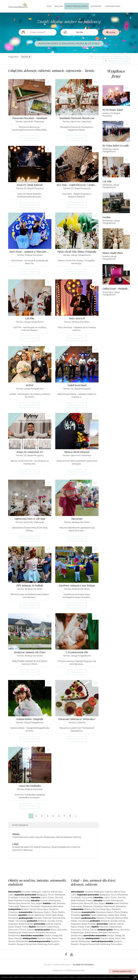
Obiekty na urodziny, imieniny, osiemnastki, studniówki (37, 882)
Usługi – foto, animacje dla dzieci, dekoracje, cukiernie (93, 882)
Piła (60, 938)
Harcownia (77, 519)
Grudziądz (13, 897)
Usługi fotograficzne (81, 255)
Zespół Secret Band (77, 385)
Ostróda (18, 938)
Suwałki (51, 921)
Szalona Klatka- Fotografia (30, 719)
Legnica (46, 892)
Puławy (27, 900)
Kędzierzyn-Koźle (43, 915)
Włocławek (60, 895)
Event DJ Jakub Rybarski (30, 185)
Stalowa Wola (59, 918)
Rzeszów (38, 918)
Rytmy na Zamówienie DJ (30, 452)
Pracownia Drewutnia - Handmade (30, 118)
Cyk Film (30, 318)
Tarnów (26, 57)
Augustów (13, 924)
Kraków (106, 113)
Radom (47, 912)
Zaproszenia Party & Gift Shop (30, 519)
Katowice (41, 927)
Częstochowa (53, 927)
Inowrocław (24, 897)
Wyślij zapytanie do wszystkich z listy (109, 56)
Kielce (54, 930)
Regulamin (58, 970)
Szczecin (55, 941)
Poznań (41, 938)
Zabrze (30, 930)
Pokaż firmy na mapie (117, 61)
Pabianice (25, 906)
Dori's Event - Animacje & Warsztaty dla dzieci (30, 252)
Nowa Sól (26, 903)
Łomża (59, 921)
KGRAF (30, 385)
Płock (54, 912)
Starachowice (28, 932)
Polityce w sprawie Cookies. (119, 977)
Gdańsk (50, 924)
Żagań (39, 903)
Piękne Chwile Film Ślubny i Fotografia (77, 252)
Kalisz (49, 938)
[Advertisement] (55, 868)
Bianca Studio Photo (113, 253)
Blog (49, 6)
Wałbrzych (36, 892)
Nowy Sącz (108, 292)
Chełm (51, 897)
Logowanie (96, 6)
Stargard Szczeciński (27, 944)
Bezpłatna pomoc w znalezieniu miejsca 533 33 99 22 (69, 43)
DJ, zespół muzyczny (34, 188)
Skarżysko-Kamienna (46, 932)
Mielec (11, 921)
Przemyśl (47, 918)
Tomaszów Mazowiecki (41, 906)
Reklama (59, 6)
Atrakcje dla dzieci (34, 255)
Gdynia (57, 924)
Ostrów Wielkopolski (18, 941)
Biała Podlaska (15, 900)
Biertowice (108, 221)
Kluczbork (13, 918)
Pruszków (13, 915)
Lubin (11, 895)
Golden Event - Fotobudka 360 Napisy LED (116, 289)
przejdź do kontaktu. (84, 965)
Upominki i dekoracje (34, 122)
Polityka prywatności (75, 970)
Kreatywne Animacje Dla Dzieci (30, 652)
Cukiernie (81, 722)
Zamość (59, 897)
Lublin (44, 897)
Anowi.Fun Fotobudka (30, 786)
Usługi (15, 844)
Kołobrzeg (42, 944)
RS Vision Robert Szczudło (116, 146)
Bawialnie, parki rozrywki (31, 837)
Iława (11, 938)
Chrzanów (13, 912)
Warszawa (38, 912)
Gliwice (23, 930)
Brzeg (60, 915)
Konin (55, 938)
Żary (33, 903)
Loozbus (107, 217)
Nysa (54, 915)
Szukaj (111, 32)
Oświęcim (53, 909)
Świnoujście (54, 944)
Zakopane (107, 185)
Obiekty (16, 834)
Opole (31, 915)
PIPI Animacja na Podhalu (30, 586)
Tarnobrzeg (21, 921)
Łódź (54, 903)
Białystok (42, 921)
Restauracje (50, 837)
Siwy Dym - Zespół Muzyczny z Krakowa (77, 185)
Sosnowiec (13, 930)
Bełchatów (58, 906)
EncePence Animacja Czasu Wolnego (77, 586)
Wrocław (26, 892)
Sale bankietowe (64, 837)
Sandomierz (14, 935)
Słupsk (18, 927)
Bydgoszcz (42, 895)
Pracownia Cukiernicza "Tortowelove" (77, 719)
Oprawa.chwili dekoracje (77, 452)
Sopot (11, 927)
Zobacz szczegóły (30, 138)
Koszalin (12, 944)
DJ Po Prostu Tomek (113, 110)
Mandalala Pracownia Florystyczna (77, 118)
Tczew (25, 927)
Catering (77, 837)
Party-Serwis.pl (77, 318)
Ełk (61, 935)
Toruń (51, 895)
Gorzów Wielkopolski (50, 900)
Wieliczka (107, 149)
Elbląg (55, 935)
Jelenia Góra (57, 892)
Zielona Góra (14, 903)
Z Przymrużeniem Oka (77, 652)
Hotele (15, 837)
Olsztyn (48, 935)
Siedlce (61, 912)
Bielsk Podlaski (26, 924)
